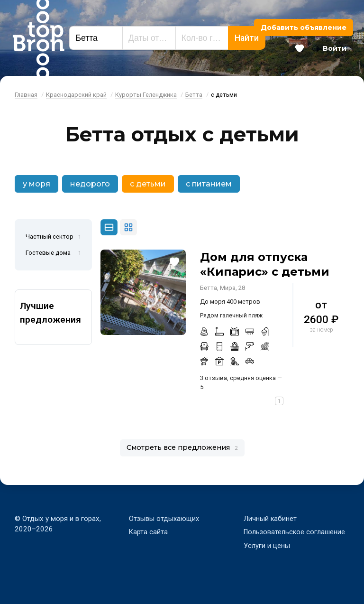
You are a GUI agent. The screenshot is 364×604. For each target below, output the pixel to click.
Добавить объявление (304, 28)
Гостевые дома (53, 253)
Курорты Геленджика (146, 95)
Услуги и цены (267, 546)
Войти (335, 48)
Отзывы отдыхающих (165, 519)
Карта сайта (149, 532)
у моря (36, 184)
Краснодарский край (76, 95)
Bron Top (38, 38)
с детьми (148, 184)
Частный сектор (53, 237)
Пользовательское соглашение (295, 532)
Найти (247, 38)
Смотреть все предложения (182, 447)
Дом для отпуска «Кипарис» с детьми (265, 264)
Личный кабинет (270, 519)
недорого (90, 184)
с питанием (209, 184)
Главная (26, 95)
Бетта (194, 95)
